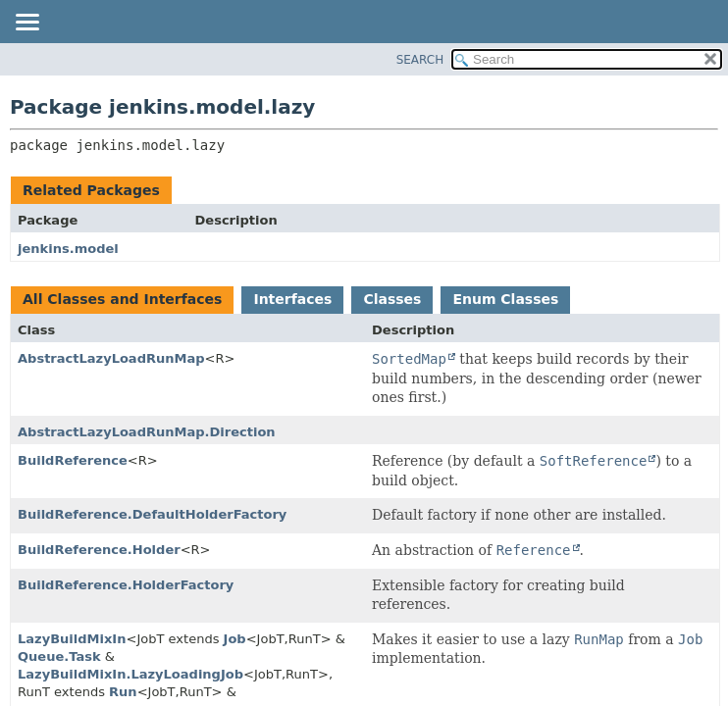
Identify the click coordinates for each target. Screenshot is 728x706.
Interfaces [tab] (292, 299)
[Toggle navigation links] (26, 24)
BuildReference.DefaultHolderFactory (152, 514)
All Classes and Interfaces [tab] (122, 299)
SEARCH (420, 60)
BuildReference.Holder (99, 550)
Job (235, 639)
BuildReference (73, 460)
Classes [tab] (392, 299)
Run (123, 692)
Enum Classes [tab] (505, 299)
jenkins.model (68, 249)
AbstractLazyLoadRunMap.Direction (147, 432)
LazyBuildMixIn (72, 639)
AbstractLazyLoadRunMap (111, 358)
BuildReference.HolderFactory (126, 585)
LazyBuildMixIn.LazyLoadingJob (130, 674)
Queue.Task (59, 656)
